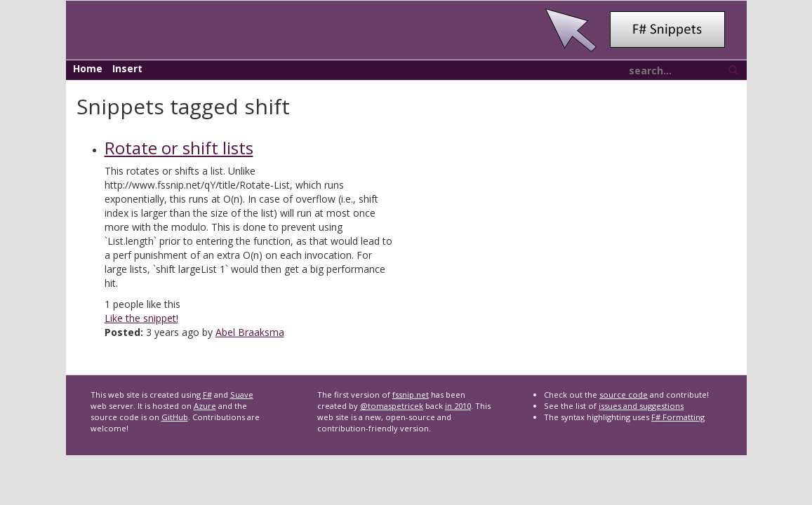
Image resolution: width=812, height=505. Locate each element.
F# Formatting (678, 417)
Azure (205, 406)
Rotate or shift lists (179, 148)
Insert (127, 68)
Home (88, 68)
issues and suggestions (641, 406)
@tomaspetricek (392, 406)
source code (624, 395)
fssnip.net (411, 395)
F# (207, 395)
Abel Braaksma (250, 332)
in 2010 (458, 406)
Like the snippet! (141, 318)
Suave (242, 395)
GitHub (175, 417)
